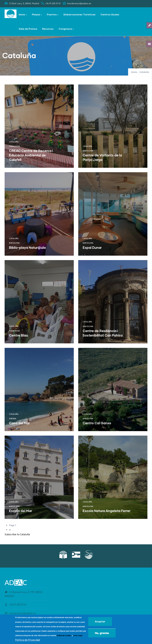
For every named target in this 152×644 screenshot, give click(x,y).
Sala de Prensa (28, 29)
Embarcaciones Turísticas (79, 14)
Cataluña (14, 142)
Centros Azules (110, 14)
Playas (37, 15)
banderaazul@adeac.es (20, 613)
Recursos (48, 29)
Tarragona (15, 146)
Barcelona (88, 151)
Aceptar (100, 622)
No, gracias (102, 633)
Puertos (53, 15)
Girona (13, 419)
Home (134, 72)
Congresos (66, 29)
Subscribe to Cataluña (17, 535)
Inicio (23, 15)
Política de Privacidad (28, 640)
